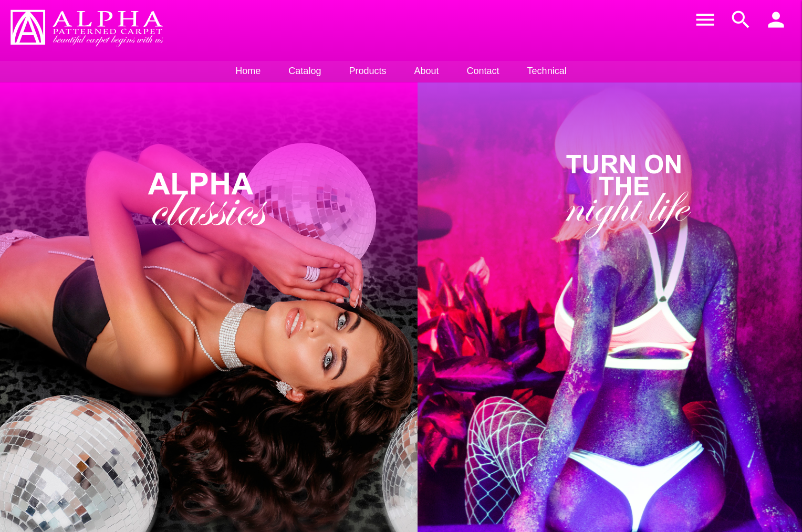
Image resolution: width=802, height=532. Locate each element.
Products (367, 71)
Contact (483, 71)
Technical (547, 71)
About (426, 71)
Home (248, 71)
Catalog (305, 71)
